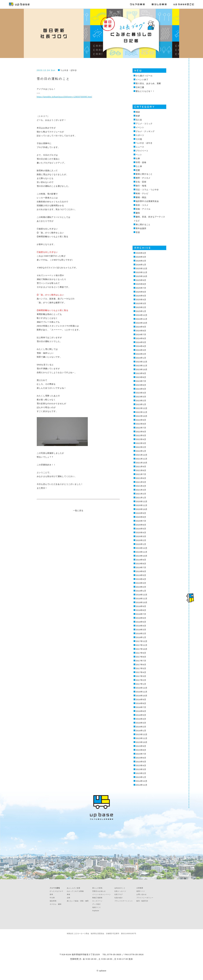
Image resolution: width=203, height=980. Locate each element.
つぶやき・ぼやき (69, 70)
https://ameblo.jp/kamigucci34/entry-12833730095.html (64, 97)
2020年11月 (142, 505)
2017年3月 (141, 676)
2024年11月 (142, 319)
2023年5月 (141, 389)
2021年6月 (141, 478)
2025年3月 (141, 303)
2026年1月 (141, 265)
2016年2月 (141, 727)
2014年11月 (142, 785)
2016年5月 (141, 715)
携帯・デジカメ (143, 178)
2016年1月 (141, 731)
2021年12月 (142, 455)
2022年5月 (141, 435)
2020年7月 (141, 521)
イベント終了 (142, 80)
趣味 (138, 213)
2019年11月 (142, 552)
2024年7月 (141, 334)
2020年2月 (141, 540)
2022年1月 (141, 451)
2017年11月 (142, 645)
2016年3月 (141, 723)
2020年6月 (141, 525)
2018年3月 (141, 630)
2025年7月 (141, 288)
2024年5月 (141, 342)
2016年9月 (141, 699)
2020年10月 (142, 509)
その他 (139, 139)
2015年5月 (141, 762)
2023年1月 (141, 404)
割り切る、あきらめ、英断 (148, 83)
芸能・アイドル (143, 209)
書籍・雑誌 (141, 197)
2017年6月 (141, 665)
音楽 (138, 232)
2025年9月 (141, 280)
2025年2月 (141, 307)
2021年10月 (142, 463)
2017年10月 (142, 649)
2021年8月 (141, 470)
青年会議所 (141, 228)
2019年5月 (141, 575)
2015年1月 (141, 777)
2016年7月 (141, 707)
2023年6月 (141, 385)
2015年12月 (142, 734)
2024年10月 (142, 323)
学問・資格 (141, 162)
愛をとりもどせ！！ (145, 91)
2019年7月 (141, 567)
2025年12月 (142, 268)
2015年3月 (141, 769)
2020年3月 (141, 536)
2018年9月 (141, 606)
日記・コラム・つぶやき (147, 190)
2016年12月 (142, 688)
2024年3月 (141, 350)
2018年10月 (142, 602)
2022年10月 (142, 416)
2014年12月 (142, 781)
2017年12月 (142, 641)
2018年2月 (141, 633)
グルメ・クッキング (145, 131)
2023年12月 (142, 362)
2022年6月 (141, 432)
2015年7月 (141, 754)
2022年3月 (141, 443)
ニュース (140, 147)
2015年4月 (141, 765)
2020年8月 (141, 517)
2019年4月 (141, 579)
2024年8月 (141, 331)
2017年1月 (141, 684)
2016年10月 (142, 696)
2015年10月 (142, 742)
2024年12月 (142, 315)
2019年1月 (141, 591)
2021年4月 (141, 486)
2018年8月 (141, 610)
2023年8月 (141, 377)
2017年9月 (141, 653)
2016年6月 (141, 711)
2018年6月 (141, 618)
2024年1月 (141, 358)
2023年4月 (141, 393)
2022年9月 (141, 420)
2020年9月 (141, 513)
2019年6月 (141, 571)
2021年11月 (142, 459)
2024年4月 (141, 346)
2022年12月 (142, 408)
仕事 (138, 158)
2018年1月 (141, 637)
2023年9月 (141, 373)
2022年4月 (141, 439)
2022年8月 (141, 424)
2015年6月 (141, 758)
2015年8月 (141, 750)
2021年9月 (141, 467)
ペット (139, 155)
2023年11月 (142, 366)
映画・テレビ (142, 193)
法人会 (139, 120)
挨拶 (138, 116)
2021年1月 (141, 498)
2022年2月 (141, 447)
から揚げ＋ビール (144, 76)
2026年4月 (141, 253)
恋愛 (138, 170)
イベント (140, 127)
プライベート (142, 151)
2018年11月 (142, 599)
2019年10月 (142, 556)
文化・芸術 (141, 182)
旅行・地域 (141, 186)
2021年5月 (141, 482)
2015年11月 (142, 738)
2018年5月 (141, 622)
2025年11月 (142, 272)
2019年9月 (141, 560)
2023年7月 (141, 381)
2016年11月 (142, 692)
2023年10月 (142, 369)
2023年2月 (141, 401)
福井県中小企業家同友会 (147, 201)
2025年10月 (142, 276)
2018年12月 (142, 595)
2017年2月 (141, 680)
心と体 (139, 166)
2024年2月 (141, 354)
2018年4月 (141, 626)
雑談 (138, 112)
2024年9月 (141, 327)
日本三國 (140, 87)
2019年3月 (141, 583)
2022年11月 (142, 412)
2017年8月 (141, 657)
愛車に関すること (144, 174)
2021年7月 (141, 474)
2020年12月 (142, 501)
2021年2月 (141, 494)
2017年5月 (141, 668)
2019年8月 (141, 564)
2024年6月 (141, 338)
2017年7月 (141, 661)
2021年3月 (141, 490)
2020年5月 (141, 529)
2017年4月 (141, 672)
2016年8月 (141, 703)
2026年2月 (141, 261)
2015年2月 (141, 773)
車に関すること (143, 224)
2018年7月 (141, 614)
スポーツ (140, 135)
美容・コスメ (142, 205)
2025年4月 (141, 300)
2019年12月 (142, 548)
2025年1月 (141, 311)
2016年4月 (141, 719)
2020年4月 (141, 533)
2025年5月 (141, 296)
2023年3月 (141, 397)
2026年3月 (141, 257)
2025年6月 (141, 292)
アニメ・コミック (144, 124)
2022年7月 (141, 428)
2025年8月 (141, 284)
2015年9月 (141, 746)
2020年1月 (141, 544)
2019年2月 (141, 587)
